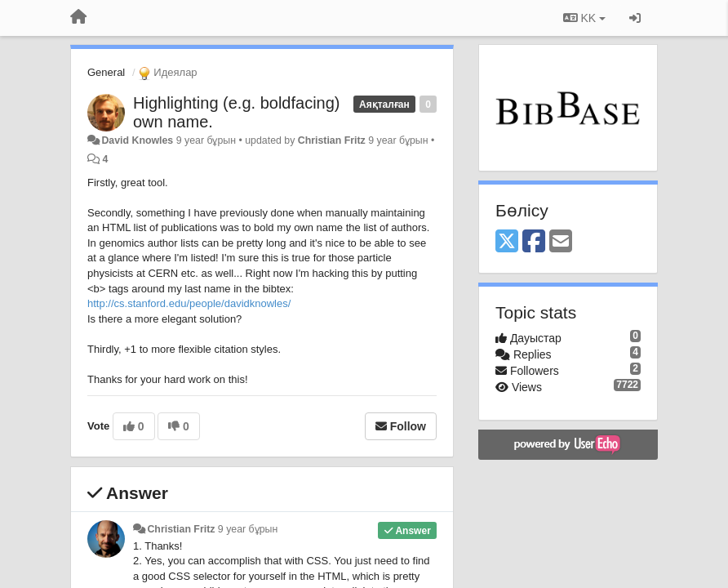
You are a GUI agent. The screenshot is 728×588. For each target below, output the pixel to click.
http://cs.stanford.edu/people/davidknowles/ (189, 303)
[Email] (561, 242)
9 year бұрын (248, 529)
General (106, 72)
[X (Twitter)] (507, 242)
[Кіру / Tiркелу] (635, 18)
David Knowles (137, 140)
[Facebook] (534, 242)
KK (584, 18)
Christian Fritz (332, 140)
